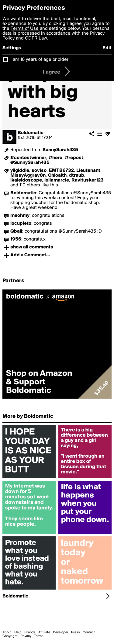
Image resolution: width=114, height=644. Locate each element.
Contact (89, 632)
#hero (55, 158)
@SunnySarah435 (30, 163)
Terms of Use (25, 29)
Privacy (26, 636)
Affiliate (44, 632)
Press (76, 632)
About (7, 632)
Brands (30, 632)
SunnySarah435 (60, 150)
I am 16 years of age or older (39, 60)
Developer (61, 632)
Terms (39, 636)
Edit (107, 48)
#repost (74, 158)
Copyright (10, 636)
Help (18, 632)
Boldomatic (31, 133)
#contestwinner (28, 158)
